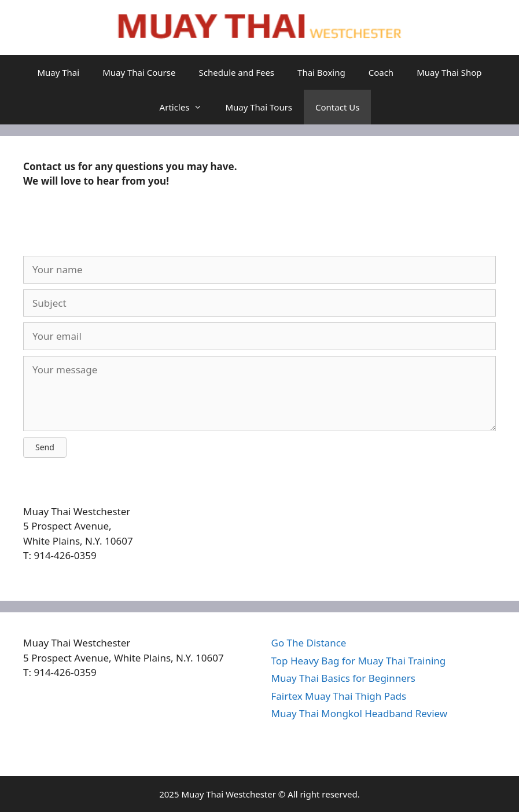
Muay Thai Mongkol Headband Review (360, 713)
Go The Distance (309, 643)
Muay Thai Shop (449, 72)
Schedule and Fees (236, 72)
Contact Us (337, 107)
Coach (381, 72)
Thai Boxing (321, 72)
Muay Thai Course (139, 72)
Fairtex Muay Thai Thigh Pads (339, 696)
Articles (187, 107)
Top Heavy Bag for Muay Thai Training (359, 661)
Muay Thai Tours (259, 107)
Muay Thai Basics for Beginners (344, 678)
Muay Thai (58, 72)
